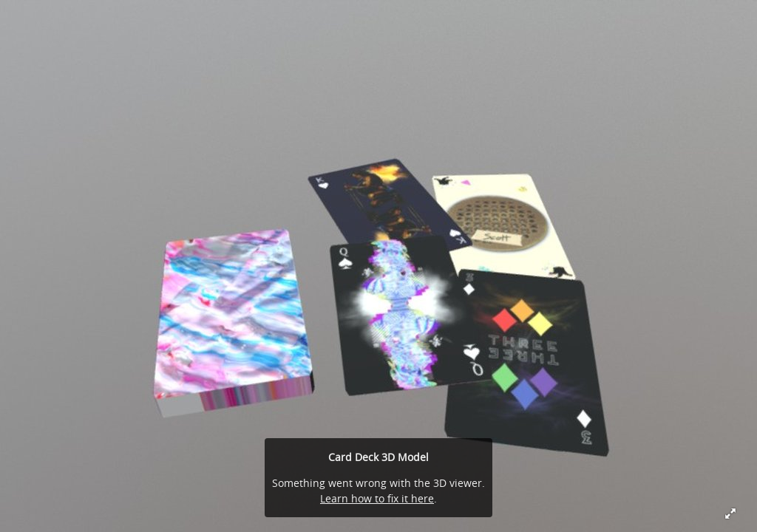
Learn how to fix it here (377, 498)
